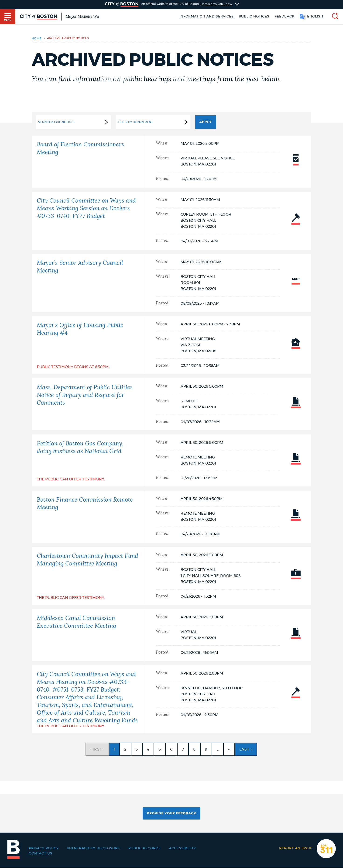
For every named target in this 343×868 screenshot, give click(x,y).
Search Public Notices (74, 122)
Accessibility (182, 848)
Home (36, 39)
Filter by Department (154, 122)
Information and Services (207, 17)
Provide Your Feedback (171, 813)
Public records (145, 848)
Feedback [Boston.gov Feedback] (285, 17)
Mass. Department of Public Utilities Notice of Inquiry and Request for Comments (85, 395)
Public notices (254, 17)
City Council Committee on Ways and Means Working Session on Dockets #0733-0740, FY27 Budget (86, 208)
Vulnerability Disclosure (93, 848)
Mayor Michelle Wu (82, 17)
